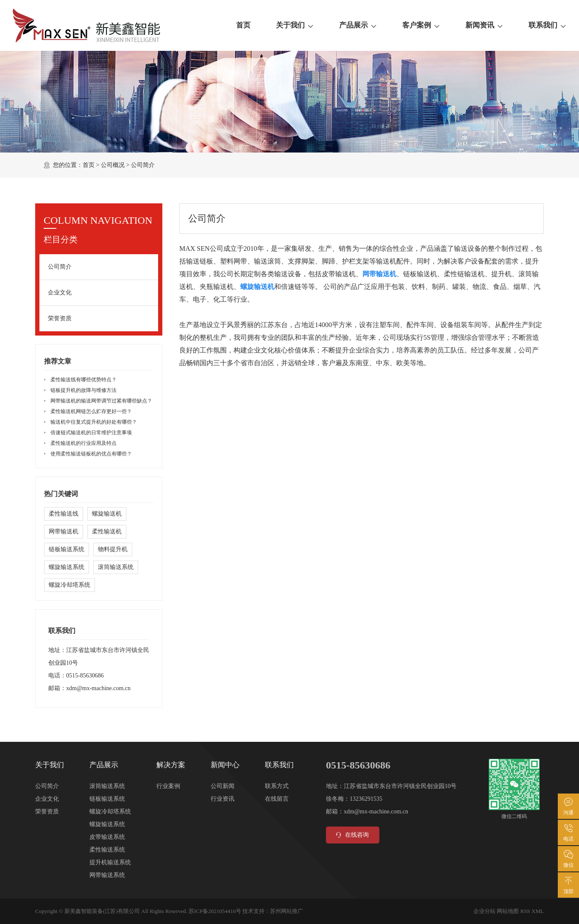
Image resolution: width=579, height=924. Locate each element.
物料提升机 (113, 549)
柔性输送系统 (107, 850)
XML (538, 911)
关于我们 (295, 25)
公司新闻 (223, 786)
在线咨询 (352, 835)
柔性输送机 (107, 531)
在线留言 (277, 799)
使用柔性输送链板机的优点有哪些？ (91, 454)
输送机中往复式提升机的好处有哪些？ (94, 422)
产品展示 (358, 25)
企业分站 (484, 911)
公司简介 (60, 267)
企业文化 (60, 293)
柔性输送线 (64, 514)
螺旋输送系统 (67, 567)
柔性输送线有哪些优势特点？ (84, 380)
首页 (243, 25)
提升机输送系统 (110, 862)
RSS (525, 911)
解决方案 (171, 765)
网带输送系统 (107, 875)
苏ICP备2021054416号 (215, 911)
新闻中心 (225, 765)
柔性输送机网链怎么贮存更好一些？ (91, 411)
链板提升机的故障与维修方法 (84, 390)
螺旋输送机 (107, 514)
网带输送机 (64, 531)
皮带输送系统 (107, 837)
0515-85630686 (85, 676)
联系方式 (277, 786)
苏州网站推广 (287, 911)
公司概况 (113, 165)
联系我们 (547, 25)
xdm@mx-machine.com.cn (98, 688)
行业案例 (168, 786)
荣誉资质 (60, 318)
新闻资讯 (484, 25)
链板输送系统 (67, 549)
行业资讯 (223, 799)
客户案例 (421, 25)
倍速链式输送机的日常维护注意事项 (91, 433)
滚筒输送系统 (116, 567)
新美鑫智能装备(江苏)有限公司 (102, 911)
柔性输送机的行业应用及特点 (84, 443)
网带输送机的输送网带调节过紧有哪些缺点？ (101, 401)
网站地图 (508, 911)
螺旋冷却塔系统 (70, 585)
